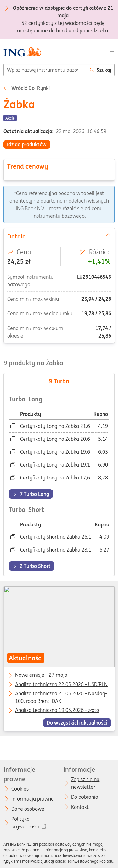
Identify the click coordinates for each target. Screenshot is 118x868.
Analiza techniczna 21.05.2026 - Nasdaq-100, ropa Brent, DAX (61, 694)
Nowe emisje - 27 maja (41, 675)
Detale (59, 236)
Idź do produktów (27, 144)
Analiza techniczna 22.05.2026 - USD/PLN (61, 685)
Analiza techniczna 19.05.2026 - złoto (57, 711)
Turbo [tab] (59, 381)
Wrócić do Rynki (27, 88)
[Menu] (112, 53)
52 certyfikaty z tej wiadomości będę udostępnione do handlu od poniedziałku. (63, 8)
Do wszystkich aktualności (77, 723)
